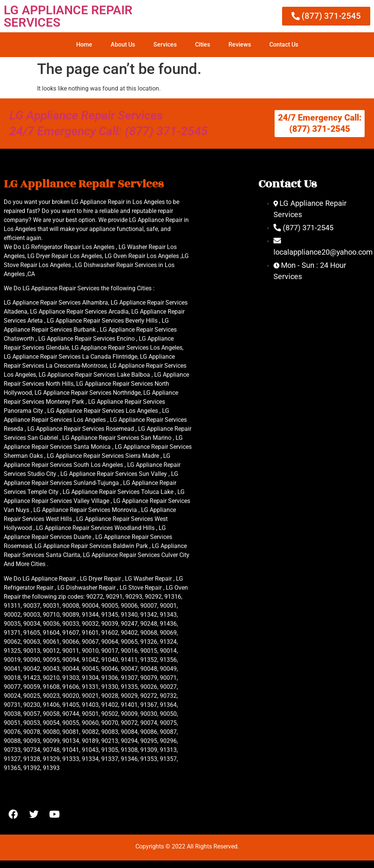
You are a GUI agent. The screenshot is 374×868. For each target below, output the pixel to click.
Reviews (240, 45)
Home (84, 45)
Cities (203, 45)
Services (165, 45)
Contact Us (284, 45)
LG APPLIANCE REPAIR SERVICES (68, 16)
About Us (123, 45)
